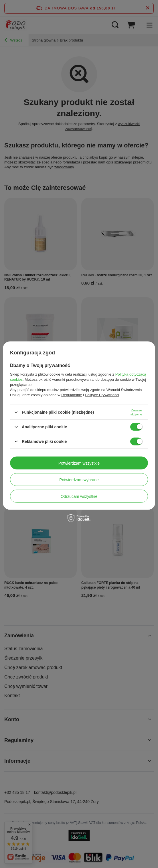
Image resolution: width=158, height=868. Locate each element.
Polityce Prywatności (102, 395)
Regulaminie (72, 395)
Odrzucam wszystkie (79, 496)
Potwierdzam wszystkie (79, 463)
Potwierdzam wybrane (79, 480)
